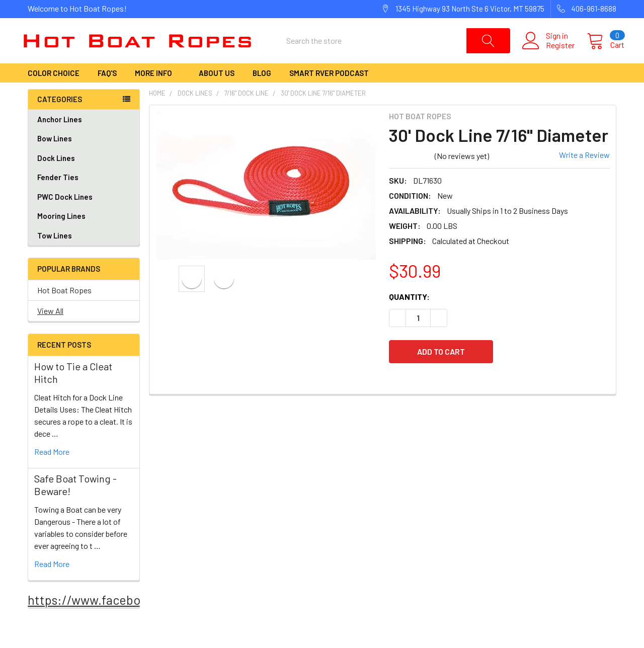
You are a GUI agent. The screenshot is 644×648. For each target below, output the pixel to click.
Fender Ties (84, 194)
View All (50, 327)
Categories (60, 116)
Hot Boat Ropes (64, 307)
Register (552, 53)
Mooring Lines (61, 232)
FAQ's (107, 90)
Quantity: (409, 313)
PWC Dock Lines (65, 213)
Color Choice (54, 90)
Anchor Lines (84, 136)
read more (52, 468)
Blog (262, 90)
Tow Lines (55, 252)
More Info (158, 90)
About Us (217, 90)
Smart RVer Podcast (329, 90)
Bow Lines (84, 155)
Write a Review (584, 171)
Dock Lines (84, 175)
